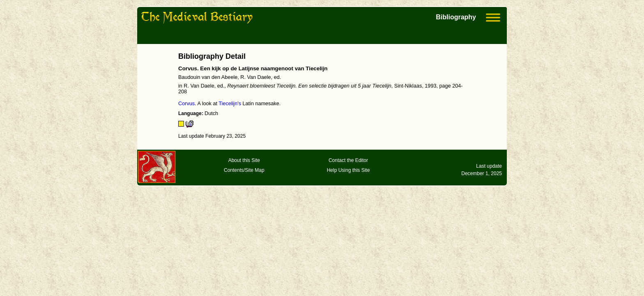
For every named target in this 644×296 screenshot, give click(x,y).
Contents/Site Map (244, 170)
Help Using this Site (348, 170)
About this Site (244, 160)
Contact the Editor (348, 160)
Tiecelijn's (230, 104)
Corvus (186, 104)
